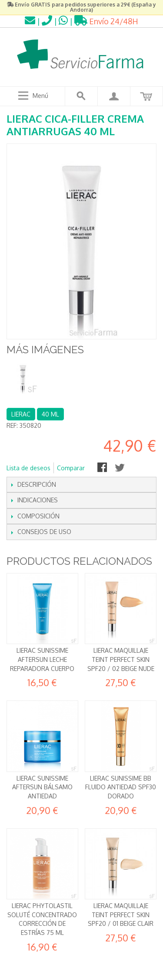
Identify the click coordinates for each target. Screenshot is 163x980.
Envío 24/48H (106, 21)
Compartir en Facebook (103, 468)
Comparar (71, 468)
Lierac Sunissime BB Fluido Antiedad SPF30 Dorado (121, 787)
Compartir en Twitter (120, 468)
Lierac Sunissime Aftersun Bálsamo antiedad (42, 787)
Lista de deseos (28, 468)
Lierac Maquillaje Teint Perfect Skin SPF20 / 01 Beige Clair (121, 915)
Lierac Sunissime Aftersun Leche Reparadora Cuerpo (42, 659)
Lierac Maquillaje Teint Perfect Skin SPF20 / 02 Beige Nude (121, 659)
